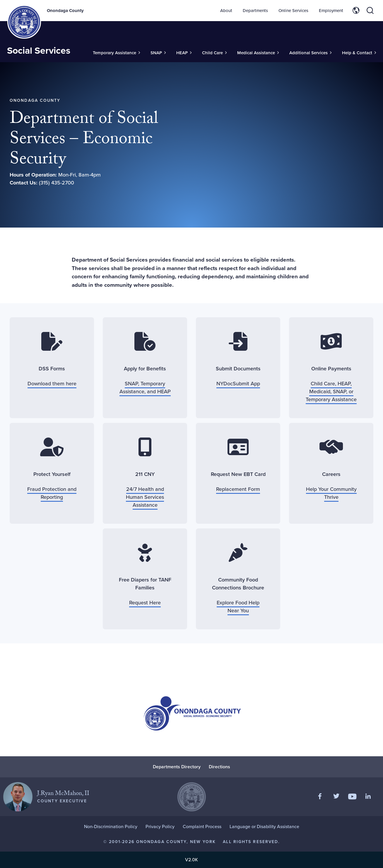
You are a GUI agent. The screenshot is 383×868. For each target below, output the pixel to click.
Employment (331, 11)
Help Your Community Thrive (331, 493)
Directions (219, 767)
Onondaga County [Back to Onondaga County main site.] (65, 11)
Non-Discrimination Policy (111, 827)
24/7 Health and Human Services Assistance (145, 497)
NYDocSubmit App (238, 384)
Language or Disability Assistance (264, 827)
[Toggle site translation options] (356, 11)
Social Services (39, 50)
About (226, 11)
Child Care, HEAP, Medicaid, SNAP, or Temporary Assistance (331, 391)
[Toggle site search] (370, 11)
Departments (255, 11)
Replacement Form (238, 489)
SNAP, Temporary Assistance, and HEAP (145, 388)
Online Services (293, 11)
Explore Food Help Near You (238, 607)
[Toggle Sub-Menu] (116, 53)
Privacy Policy (160, 827)
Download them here (52, 384)
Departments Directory (177, 767)
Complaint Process (202, 827)
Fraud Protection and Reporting (52, 493)
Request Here (145, 603)
